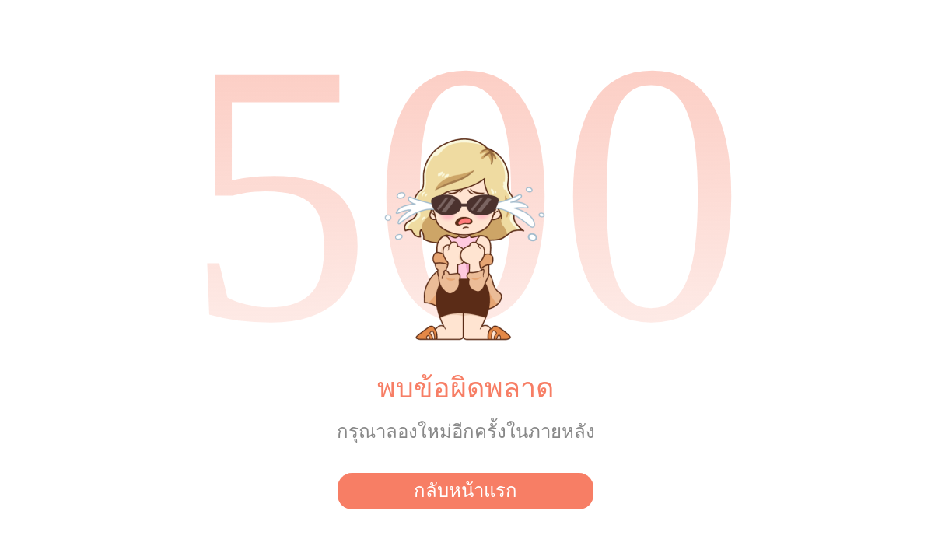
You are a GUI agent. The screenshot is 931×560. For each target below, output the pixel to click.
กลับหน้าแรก (465, 491)
